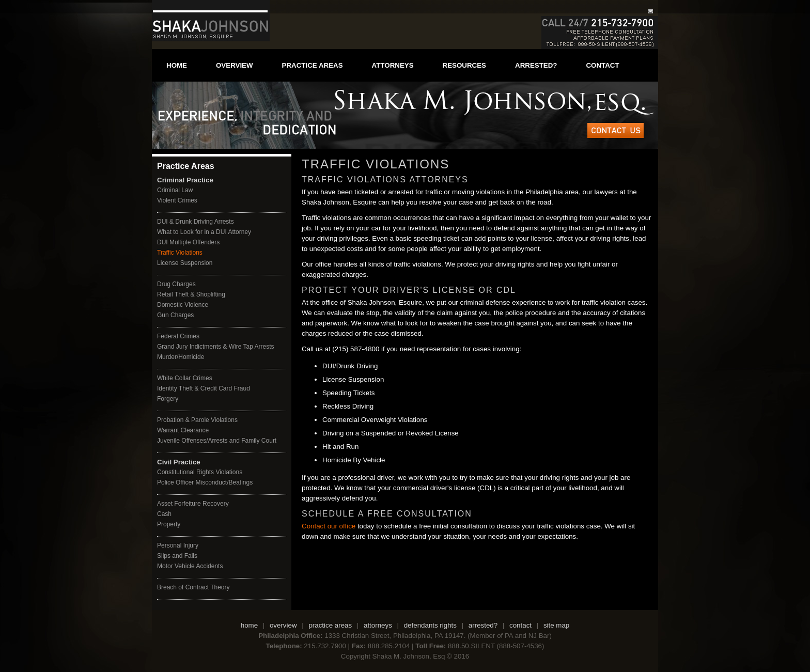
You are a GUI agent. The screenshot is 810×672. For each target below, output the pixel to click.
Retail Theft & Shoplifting (191, 294)
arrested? (536, 65)
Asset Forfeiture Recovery (193, 504)
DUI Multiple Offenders (188, 242)
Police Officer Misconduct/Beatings (205, 482)
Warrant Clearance (183, 430)
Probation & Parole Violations (197, 420)
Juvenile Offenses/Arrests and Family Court (217, 441)
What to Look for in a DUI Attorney (204, 232)
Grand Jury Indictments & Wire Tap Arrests (216, 347)
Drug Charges (176, 284)
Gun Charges (175, 315)
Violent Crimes (177, 200)
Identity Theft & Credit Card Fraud (204, 388)
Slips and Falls (177, 556)
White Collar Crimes (185, 378)
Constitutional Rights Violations (200, 472)
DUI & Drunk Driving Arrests (196, 222)
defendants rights (430, 625)
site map (556, 625)
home (177, 65)
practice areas (313, 65)
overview (235, 65)
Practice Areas (186, 166)
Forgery (168, 399)
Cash (164, 514)
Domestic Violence (183, 305)
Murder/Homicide (181, 357)
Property (169, 524)
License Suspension (185, 263)
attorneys (393, 65)
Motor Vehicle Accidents (190, 566)
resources (464, 65)
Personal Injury (178, 545)
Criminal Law (175, 190)
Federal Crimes (178, 336)
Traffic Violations (180, 253)
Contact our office (329, 526)
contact (602, 65)
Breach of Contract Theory (193, 587)
